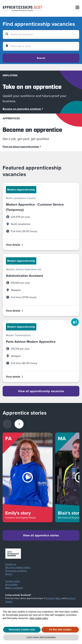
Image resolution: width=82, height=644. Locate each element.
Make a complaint (14, 588)
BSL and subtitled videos (18, 568)
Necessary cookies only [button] (22, 630)
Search (41, 58)
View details (15, 245)
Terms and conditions (16, 571)
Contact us (11, 564)
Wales (58, 598)
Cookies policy (13, 581)
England (50, 598)
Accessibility (12, 585)
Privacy (9, 574)
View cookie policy (39, 618)
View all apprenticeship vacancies (41, 391)
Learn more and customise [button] (41, 637)
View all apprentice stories (41, 535)
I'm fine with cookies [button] (60, 630)
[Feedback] (75, 322)
